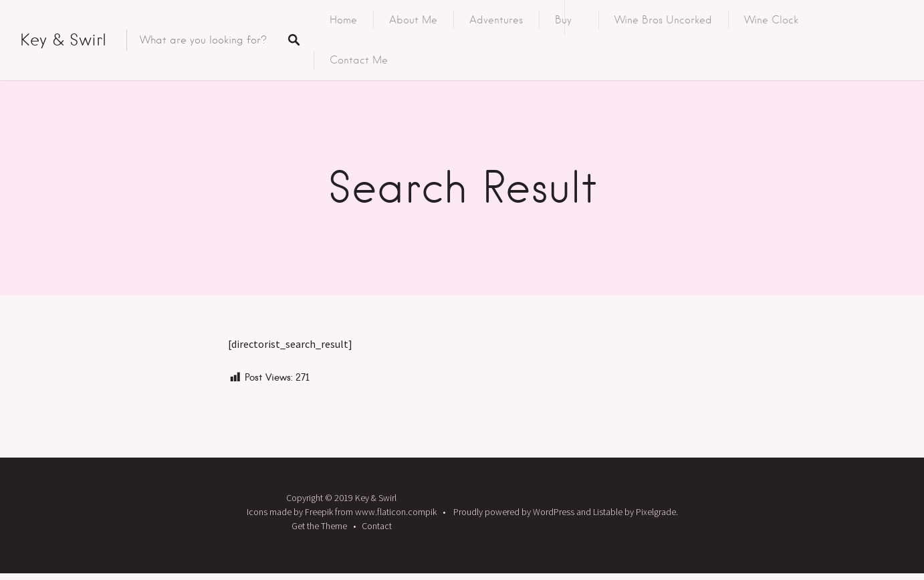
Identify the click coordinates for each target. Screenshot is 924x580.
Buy (563, 20)
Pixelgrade (656, 512)
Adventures (496, 20)
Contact (377, 526)
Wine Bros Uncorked (663, 20)
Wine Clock (771, 20)
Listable (608, 512)
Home (343, 20)
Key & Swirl (63, 40)
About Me (413, 20)
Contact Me (359, 60)
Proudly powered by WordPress (514, 512)
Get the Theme (319, 526)
